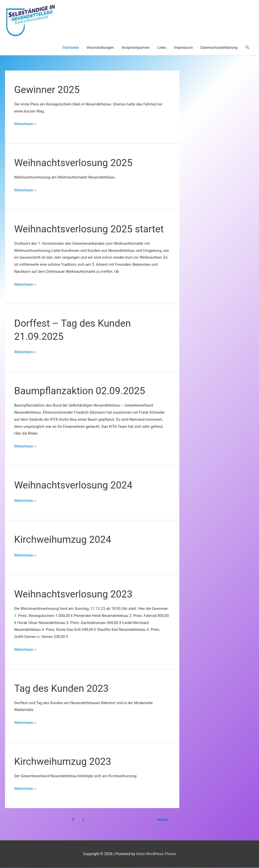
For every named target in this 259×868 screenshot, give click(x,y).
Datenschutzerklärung (219, 48)
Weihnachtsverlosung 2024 (75, 485)
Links (162, 48)
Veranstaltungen (100, 48)
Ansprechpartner (136, 48)
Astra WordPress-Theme (156, 854)
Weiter (165, 820)
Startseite (71, 48)
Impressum (184, 48)
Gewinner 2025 (48, 90)
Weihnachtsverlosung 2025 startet (91, 229)
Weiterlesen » (25, 124)
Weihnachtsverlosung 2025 (75, 163)
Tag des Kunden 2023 (63, 689)
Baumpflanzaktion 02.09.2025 (82, 391)
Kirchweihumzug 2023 (64, 762)
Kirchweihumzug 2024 (64, 540)
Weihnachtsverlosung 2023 (75, 594)
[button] (248, 48)
